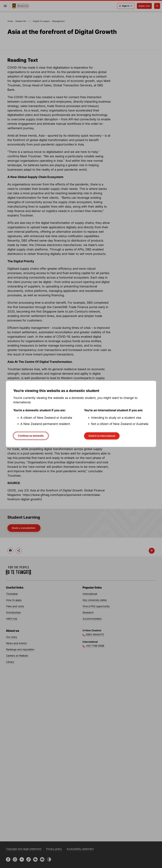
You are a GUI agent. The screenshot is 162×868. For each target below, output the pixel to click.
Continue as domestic (31, 436)
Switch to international (102, 436)
